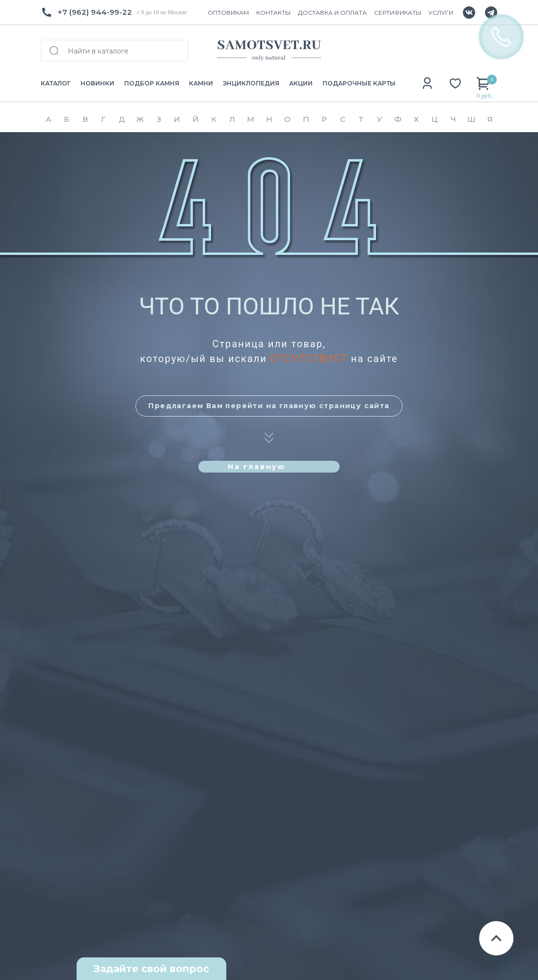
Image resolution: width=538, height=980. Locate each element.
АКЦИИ (301, 83)
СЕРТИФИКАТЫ (398, 13)
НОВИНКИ (97, 83)
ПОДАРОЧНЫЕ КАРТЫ (359, 83)
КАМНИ (201, 83)
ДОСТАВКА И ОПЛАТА (332, 13)
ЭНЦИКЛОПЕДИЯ (251, 83)
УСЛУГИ (441, 13)
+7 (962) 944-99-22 (95, 12)
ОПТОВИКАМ (228, 13)
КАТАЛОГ (56, 83)
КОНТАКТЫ (273, 13)
